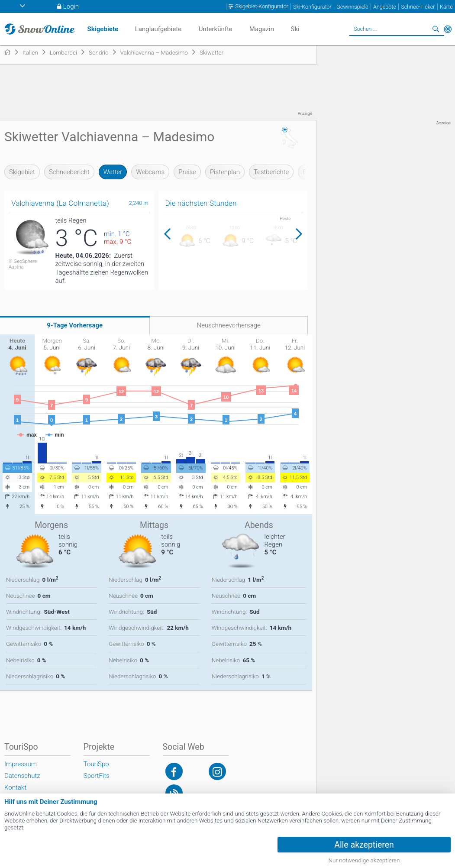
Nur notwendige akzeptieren (364, 860)
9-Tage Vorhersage (75, 325)
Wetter (113, 172)
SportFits (97, 776)
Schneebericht (69, 172)
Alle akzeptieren (364, 845)
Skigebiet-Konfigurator (261, 6)
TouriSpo (96, 764)
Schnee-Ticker (418, 7)
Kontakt (15, 787)
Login (71, 6)
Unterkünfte (216, 29)
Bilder (311, 172)
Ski (295, 29)
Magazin (262, 29)
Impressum (21, 764)
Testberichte (271, 172)
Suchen (436, 29)
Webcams (150, 172)
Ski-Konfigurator (312, 7)
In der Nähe (448, 29)
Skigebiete (103, 29)
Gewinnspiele (352, 7)
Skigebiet (22, 172)
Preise (187, 172)
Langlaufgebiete (158, 29)
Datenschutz (22, 776)
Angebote (385, 7)
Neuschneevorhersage (229, 325)
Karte (446, 7)
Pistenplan (225, 172)
